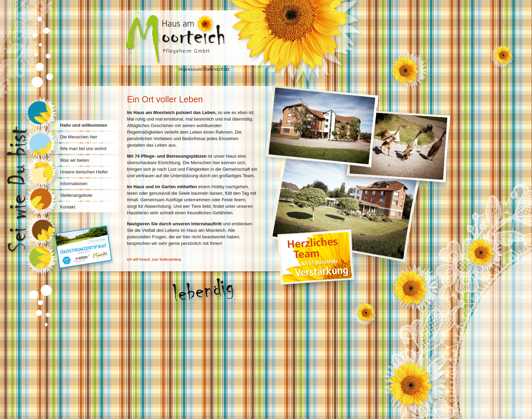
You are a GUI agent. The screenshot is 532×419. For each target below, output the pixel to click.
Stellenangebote (76, 195)
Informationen (74, 184)
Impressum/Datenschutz (204, 69)
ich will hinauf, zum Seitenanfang (154, 259)
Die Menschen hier (79, 137)
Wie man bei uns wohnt (83, 149)
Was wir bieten (75, 160)
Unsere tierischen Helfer (84, 172)
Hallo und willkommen (84, 125)
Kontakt (68, 207)
